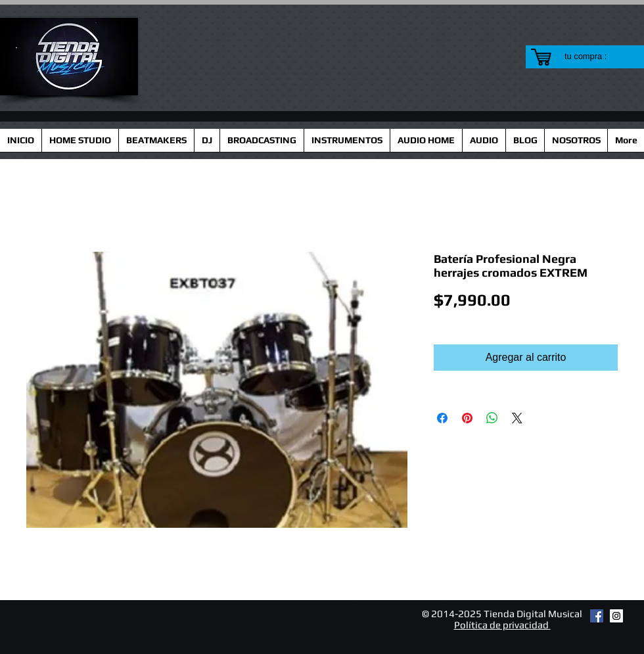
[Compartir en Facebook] (442, 418)
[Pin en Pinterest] (467, 418)
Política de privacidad (502, 625)
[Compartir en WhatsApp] (492, 418)
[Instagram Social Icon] (616, 616)
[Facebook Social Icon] (597, 616)
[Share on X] (517, 418)
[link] (594, 56)
